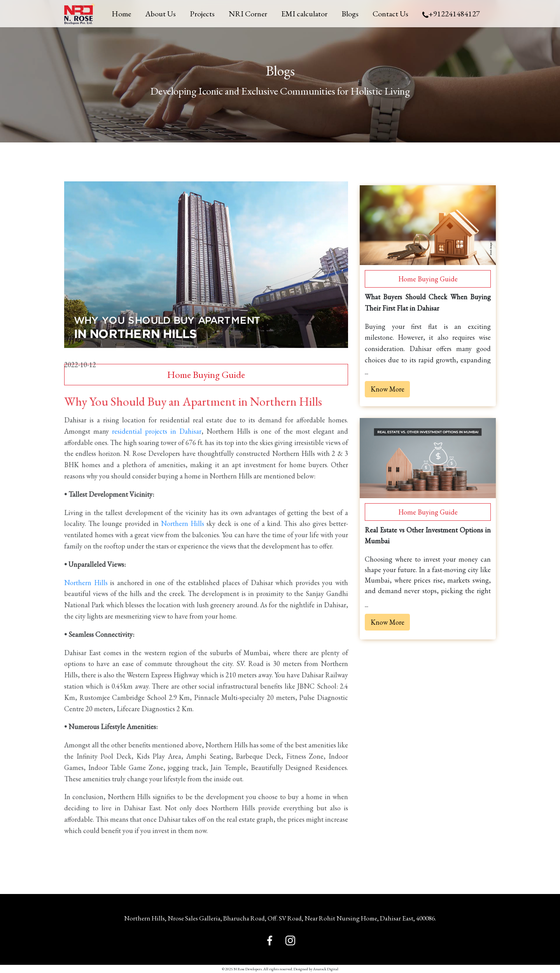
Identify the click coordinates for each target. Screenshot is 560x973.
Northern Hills (183, 534)
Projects (202, 14)
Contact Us (390, 14)
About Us (160, 14)
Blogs (350, 14)
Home (121, 14)
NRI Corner (248, 14)
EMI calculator (304, 14)
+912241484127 (451, 14)
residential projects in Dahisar (157, 442)
